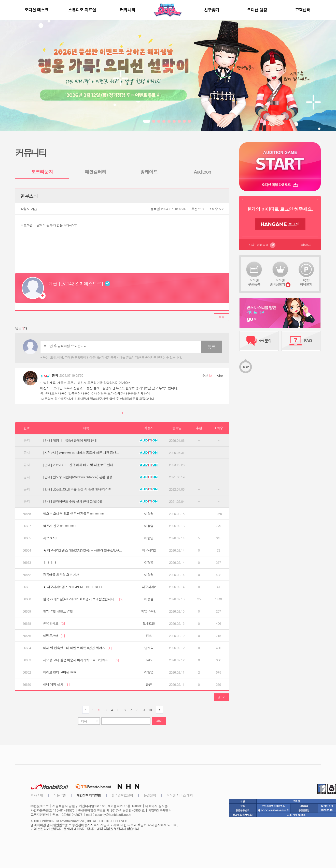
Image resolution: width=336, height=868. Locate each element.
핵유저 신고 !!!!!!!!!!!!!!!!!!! (60, 526)
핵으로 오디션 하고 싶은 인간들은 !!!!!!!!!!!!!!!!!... (75, 514)
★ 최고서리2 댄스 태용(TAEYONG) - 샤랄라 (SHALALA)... (82, 550)
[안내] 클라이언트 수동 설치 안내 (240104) (72, 501)
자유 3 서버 (51, 538)
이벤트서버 (54, 636)
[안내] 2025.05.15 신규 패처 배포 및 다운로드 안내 (78, 465)
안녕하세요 (54, 623)
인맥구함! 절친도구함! (58, 611)
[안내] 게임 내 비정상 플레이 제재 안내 (70, 440)
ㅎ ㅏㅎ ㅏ (50, 562)
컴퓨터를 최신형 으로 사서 (61, 575)
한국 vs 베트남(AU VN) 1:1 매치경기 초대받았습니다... (83, 599)
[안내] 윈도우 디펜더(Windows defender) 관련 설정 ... (80, 477)
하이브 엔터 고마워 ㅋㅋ (60, 672)
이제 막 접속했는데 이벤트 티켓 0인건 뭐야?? (77, 648)
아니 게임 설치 (56, 684)
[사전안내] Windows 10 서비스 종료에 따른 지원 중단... (81, 453)
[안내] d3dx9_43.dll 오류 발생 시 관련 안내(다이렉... (79, 489)
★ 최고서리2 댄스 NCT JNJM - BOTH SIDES (73, 587)
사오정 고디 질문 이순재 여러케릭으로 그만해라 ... (81, 660)
